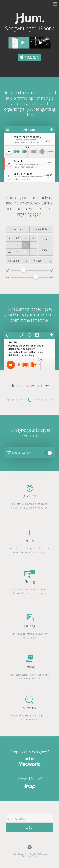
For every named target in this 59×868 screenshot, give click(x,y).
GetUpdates (29, 828)
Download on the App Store (32, 57)
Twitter (30, 847)
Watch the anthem (40, 43)
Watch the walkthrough (19, 43)
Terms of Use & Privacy (29, 856)
